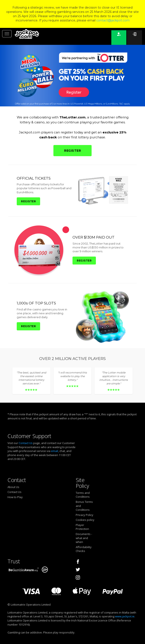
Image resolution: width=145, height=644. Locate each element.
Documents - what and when (84, 538)
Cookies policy (85, 520)
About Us (13, 487)
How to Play (15, 497)
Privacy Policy (85, 515)
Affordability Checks (84, 549)
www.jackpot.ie (125, 616)
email (55, 451)
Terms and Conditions (83, 495)
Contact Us (26, 443)
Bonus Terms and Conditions (84, 506)
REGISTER (72, 151)
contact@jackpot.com (113, 20)
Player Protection (82, 527)
